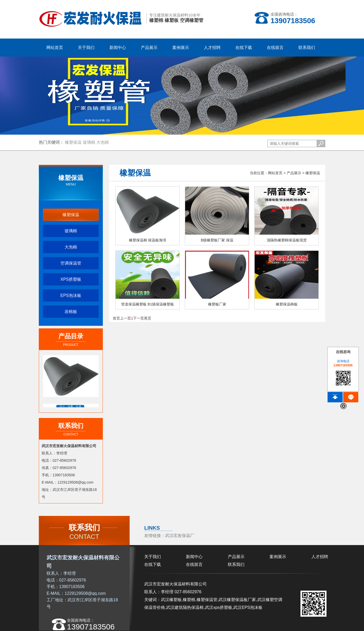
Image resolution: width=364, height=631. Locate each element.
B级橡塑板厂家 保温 (217, 244)
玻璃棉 (89, 142)
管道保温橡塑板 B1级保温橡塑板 (148, 308)
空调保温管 (71, 263)
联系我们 (236, 564)
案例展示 (278, 557)
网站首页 (55, 48)
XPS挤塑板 (71, 279)
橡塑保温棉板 (287, 308)
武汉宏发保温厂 (180, 536)
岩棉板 (71, 312)
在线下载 (153, 564)
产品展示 (294, 173)
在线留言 (194, 564)
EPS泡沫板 (71, 295)
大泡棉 (103, 142)
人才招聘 (320, 557)
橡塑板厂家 (217, 308)
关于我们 (153, 557)
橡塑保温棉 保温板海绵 (148, 244)
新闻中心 (194, 557)
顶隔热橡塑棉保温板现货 (287, 244)
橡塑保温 (73, 142)
